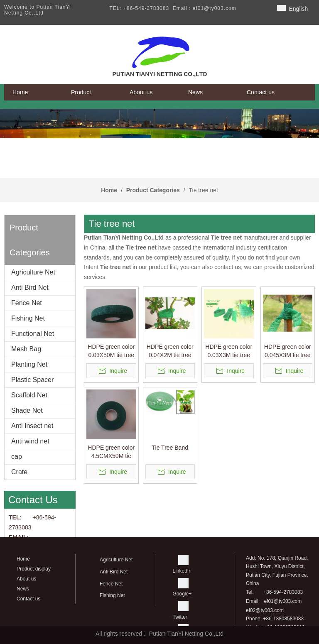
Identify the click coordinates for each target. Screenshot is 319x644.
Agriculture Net (33, 272)
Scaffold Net (29, 395)
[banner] (159, 124)
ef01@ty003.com (283, 601)
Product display (34, 569)
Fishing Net (28, 318)
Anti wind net (30, 441)
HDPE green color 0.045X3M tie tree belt (288, 351)
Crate (19, 472)
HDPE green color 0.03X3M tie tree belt (229, 351)
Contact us (28, 599)
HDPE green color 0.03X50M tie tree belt (111, 351)
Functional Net (33, 334)
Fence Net (27, 303)
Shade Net (27, 410)
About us (26, 579)
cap (17, 457)
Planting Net (29, 364)
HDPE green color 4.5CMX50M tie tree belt (111, 452)
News (23, 589)
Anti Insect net (32, 426)
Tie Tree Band (170, 448)
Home (23, 559)
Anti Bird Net (30, 288)
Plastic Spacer (32, 380)
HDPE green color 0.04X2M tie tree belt (170, 351)
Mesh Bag (26, 349)
